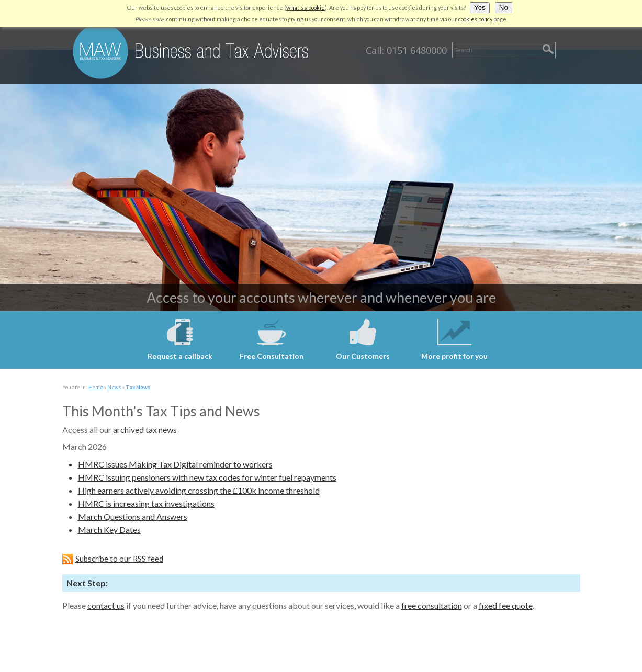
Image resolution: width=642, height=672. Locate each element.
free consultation (432, 605)
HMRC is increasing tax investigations (146, 503)
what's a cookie (306, 8)
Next (9, 181)
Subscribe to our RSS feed (119, 559)
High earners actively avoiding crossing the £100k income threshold (199, 490)
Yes (480, 8)
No (504, 8)
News (114, 387)
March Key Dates (109, 529)
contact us (106, 605)
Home (96, 387)
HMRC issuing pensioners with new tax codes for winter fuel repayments (207, 477)
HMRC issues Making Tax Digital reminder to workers (175, 464)
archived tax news (145, 430)
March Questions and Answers (133, 516)
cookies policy (475, 19)
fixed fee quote (506, 605)
